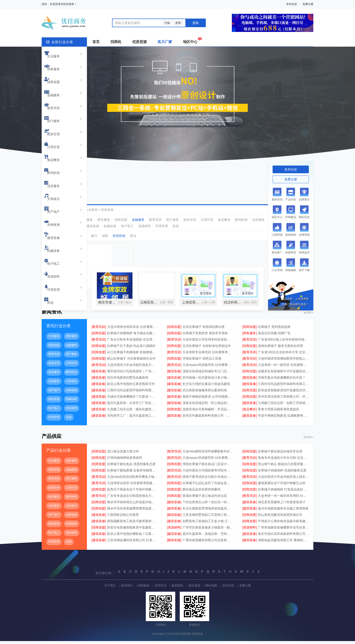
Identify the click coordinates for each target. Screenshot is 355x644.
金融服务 (58, 74)
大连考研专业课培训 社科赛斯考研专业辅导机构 (208, 355)
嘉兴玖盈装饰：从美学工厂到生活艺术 (132, 406)
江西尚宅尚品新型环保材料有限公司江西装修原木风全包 (132, 393)
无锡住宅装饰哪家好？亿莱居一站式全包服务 (132, 399)
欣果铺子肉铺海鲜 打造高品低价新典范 (283, 492)
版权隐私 (177, 588)
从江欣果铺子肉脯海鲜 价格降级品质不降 (132, 355)
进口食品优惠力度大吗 (123, 454)
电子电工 (58, 168)
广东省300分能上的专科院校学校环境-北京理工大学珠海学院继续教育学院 (283, 342)
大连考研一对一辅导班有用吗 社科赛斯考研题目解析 (283, 499)
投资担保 (107, 210)
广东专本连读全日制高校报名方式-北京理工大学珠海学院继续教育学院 (132, 499)
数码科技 (58, 118)
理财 (83, 236)
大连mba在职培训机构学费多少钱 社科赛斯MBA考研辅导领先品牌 (132, 480)
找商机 (116, 42)
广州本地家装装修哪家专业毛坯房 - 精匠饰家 (283, 530)
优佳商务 (75, 210)
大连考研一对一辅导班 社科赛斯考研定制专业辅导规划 (283, 368)
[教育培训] (99, 330)
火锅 (167, 23)
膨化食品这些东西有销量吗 (201, 492)
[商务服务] (250, 336)
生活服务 (58, 53)
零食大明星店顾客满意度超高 (278, 412)
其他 (55, 190)
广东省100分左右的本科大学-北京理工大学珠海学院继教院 (283, 355)
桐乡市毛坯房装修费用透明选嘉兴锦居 (132, 511)
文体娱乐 (58, 132)
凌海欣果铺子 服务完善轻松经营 (281, 349)
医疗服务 (58, 89)
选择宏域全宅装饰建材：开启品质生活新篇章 (208, 412)
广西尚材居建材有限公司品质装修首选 (208, 543)
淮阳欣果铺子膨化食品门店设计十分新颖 (208, 467)
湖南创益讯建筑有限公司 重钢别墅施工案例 (283, 543)
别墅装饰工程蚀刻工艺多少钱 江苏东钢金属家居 (208, 524)
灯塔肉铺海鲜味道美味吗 (125, 461)
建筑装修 (58, 154)
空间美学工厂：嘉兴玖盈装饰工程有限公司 (132, 418)
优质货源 (139, 42)
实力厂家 (165, 42)
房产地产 (58, 139)
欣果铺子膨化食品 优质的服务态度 (131, 467)
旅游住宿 (58, 96)
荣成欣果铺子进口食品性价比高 (205, 499)
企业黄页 (91, 210)
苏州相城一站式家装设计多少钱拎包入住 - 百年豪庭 (208, 380)
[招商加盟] (174, 330)
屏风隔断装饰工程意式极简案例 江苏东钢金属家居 (132, 524)
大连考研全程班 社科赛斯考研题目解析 (132, 486)
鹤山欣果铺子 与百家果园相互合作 (131, 361)
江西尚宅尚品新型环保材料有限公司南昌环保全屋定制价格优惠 (283, 387)
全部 (72, 220)
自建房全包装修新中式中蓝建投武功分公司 (283, 374)
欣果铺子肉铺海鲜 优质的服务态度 (282, 473)
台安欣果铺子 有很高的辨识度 (204, 330)
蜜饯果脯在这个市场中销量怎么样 (282, 486)
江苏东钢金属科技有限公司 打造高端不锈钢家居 (132, 543)
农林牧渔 (58, 147)
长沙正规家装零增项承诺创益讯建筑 (208, 511)
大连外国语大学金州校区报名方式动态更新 (132, 368)
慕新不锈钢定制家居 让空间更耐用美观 (208, 399)
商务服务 (58, 60)
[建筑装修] (99, 374)
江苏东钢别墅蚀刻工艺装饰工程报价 (208, 518)
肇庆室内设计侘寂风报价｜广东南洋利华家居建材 (132, 374)
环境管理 (58, 183)
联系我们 (122, 588)
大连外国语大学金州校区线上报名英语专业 (283, 480)
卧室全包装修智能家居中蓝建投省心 (132, 530)
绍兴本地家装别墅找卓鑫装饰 (128, 380)
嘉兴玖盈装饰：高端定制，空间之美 (208, 537)
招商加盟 (58, 67)
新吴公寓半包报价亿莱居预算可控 (131, 387)
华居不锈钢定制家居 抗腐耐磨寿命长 (283, 418)
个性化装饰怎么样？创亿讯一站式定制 (208, 505)
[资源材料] (174, 530)
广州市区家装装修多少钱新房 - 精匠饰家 (208, 530)
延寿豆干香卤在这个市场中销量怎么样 (132, 492)
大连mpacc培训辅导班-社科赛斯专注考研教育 (208, 461)
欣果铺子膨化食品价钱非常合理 (280, 454)
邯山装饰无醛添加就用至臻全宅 (280, 518)
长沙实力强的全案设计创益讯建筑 (206, 387)
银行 (94, 236)
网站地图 (215, 588)
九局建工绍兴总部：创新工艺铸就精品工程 (283, 406)
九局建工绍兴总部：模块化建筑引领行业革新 (132, 412)
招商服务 (140, 588)
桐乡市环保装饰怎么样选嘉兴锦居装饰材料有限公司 (132, 505)
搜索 (196, 23)
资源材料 (58, 176)
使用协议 (159, 588)
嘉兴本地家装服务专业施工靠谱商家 (283, 511)
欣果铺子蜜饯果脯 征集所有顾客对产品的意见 (132, 473)
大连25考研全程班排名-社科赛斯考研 (132, 330)
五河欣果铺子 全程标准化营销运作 (207, 349)
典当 (133, 236)
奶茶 (178, 23)
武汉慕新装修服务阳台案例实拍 (205, 393)
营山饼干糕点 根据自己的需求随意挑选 (283, 467)
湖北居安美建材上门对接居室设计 (282, 505)
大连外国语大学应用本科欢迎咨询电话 (208, 342)
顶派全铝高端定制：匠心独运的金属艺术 (208, 406)
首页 (96, 42)
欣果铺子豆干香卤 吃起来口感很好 (131, 349)
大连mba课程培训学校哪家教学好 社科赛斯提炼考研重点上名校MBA (208, 454)
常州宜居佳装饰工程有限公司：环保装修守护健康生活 (283, 399)
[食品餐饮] (250, 412)
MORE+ (308, 316)
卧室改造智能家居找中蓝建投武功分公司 (283, 393)
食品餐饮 (58, 111)
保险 (105, 236)
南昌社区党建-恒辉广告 (274, 336)
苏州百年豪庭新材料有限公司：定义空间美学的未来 (208, 418)
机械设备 (58, 161)
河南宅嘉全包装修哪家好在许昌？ (282, 380)
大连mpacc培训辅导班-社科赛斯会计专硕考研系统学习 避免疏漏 (208, 368)
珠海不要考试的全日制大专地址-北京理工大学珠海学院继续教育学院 (208, 480)
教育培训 (58, 82)
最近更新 (196, 588)
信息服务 (58, 125)
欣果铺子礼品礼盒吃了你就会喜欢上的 (208, 486)
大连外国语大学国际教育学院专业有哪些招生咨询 (208, 473)
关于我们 (103, 588)
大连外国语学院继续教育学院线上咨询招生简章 (283, 361)
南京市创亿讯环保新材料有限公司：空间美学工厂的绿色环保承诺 (283, 537)
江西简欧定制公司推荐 (123, 518)
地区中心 (190, 42)
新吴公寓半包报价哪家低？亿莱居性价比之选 (132, 537)
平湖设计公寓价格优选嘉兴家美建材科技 (283, 524)
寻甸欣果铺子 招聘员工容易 (202, 361)
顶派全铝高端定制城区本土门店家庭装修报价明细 (208, 374)
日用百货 (58, 103)
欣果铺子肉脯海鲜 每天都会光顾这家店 (132, 336)
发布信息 (292, 4)
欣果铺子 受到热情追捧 (274, 330)
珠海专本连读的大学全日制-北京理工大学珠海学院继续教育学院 (283, 461)
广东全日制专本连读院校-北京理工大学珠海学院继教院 (132, 342)
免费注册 (308, 4)
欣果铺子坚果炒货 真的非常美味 (205, 336)
